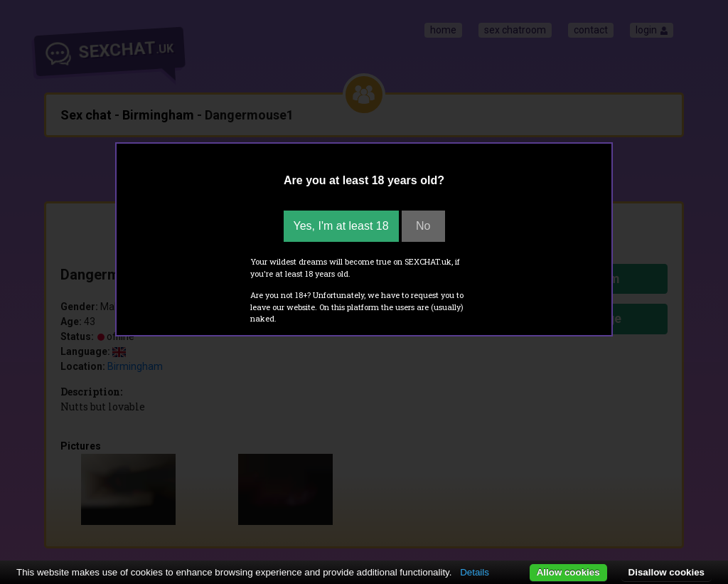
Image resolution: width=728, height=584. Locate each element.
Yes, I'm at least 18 (341, 226)
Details (475, 572)
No (423, 226)
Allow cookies (568, 572)
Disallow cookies (667, 572)
